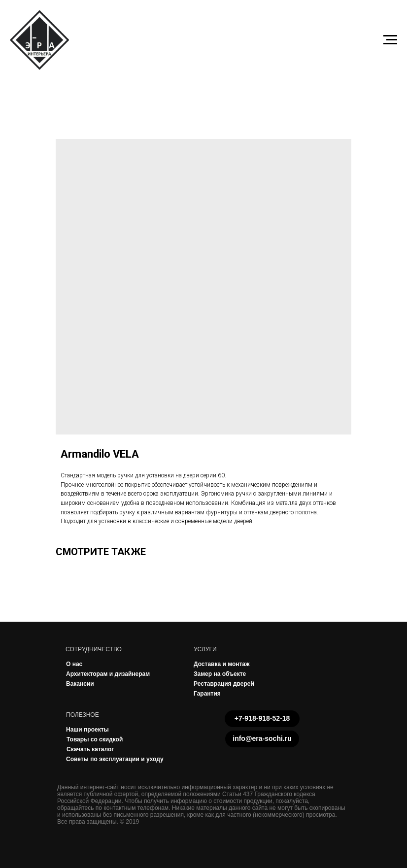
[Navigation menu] (390, 40)
